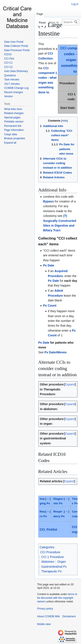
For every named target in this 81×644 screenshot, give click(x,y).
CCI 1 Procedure (52, 557)
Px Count (50, 306)
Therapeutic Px (51, 571)
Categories (47, 547)
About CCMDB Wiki (48, 616)
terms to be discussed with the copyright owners (57, 598)
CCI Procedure (50, 552)
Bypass (48, 201)
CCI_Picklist (48, 530)
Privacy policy (45, 609)
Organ (62, 562)
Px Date (48, 265)
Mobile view (44, 624)
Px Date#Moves (56, 352)
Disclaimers (69, 616)
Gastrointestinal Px (54, 567)
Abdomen (48, 562)
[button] (10, 143)
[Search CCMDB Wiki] (71, 22)
